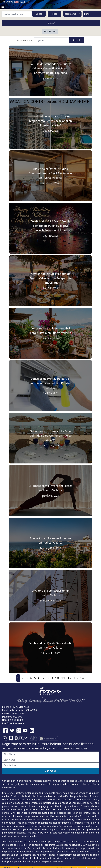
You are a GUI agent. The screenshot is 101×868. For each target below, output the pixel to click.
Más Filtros (50, 31)
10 (57, 678)
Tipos (54, 14)
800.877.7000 (15, 717)
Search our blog (25, 40)
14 (82, 678)
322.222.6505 (17, 713)
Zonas (39, 14)
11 (63, 678)
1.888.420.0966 (16, 720)
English (23, 2)
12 (69, 678)
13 (76, 678)
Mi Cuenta (8, 2)
